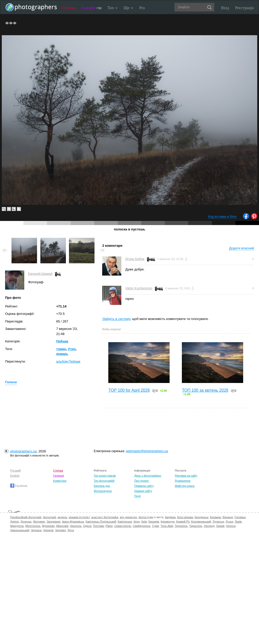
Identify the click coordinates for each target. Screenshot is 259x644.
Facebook (19, 486)
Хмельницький (20, 530)
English (15, 476)
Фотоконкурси (103, 491)
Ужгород (209, 526)
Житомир (39, 522)
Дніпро (15, 522)
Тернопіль (181, 526)
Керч (137, 522)
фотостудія (146, 517)
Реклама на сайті (186, 476)
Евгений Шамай (40, 274)
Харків (220, 526)
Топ (113, 8)
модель (63, 517)
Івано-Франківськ (73, 522)
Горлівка (240, 517)
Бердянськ (202, 517)
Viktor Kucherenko (139, 288)
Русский (15, 470)
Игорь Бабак (135, 259)
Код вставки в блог (222, 216)
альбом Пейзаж (68, 361)
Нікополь (76, 526)
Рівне (109, 526)
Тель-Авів (167, 526)
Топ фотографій (104, 481)
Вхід (225, 8)
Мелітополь (33, 526)
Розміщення (183, 481)
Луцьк (229, 522)
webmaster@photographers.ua (147, 451)
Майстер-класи (185, 486)
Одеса (87, 526)
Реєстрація (244, 8)
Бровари (216, 517)
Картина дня (102, 486)
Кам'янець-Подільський (101, 522)
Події (138, 496)
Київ (144, 522)
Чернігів (48, 530)
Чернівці (60, 530)
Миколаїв (62, 526)
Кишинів (154, 522)
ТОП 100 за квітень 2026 (205, 390)
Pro (142, 8)
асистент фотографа (105, 517)
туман (61, 349)
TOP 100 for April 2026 (129, 390)
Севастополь (123, 526)
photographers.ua (23, 451)
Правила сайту (144, 486)
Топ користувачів (105, 476)
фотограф (49, 517)
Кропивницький (201, 522)
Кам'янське (125, 522)
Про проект (142, 481)
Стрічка (69, 8)
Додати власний (242, 248)
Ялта (71, 530)
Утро (72, 349)
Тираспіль (196, 526)
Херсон (231, 526)
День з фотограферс (148, 476)
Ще (128, 8)
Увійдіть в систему (116, 319)
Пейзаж (62, 341)
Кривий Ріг (183, 522)
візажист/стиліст (79, 517)
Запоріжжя (53, 522)
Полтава (98, 526)
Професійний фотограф (26, 517)
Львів (238, 522)
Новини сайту (143, 491)
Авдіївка (170, 517)
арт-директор (128, 517)
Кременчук (168, 522)
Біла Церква (185, 517)
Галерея (91, 8)
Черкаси (36, 530)
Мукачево (48, 526)
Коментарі (60, 481)
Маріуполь (17, 526)
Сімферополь (142, 526)
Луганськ (218, 522)
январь (62, 354)
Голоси (11, 382)
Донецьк (26, 522)
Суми (155, 526)
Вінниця (228, 517)
